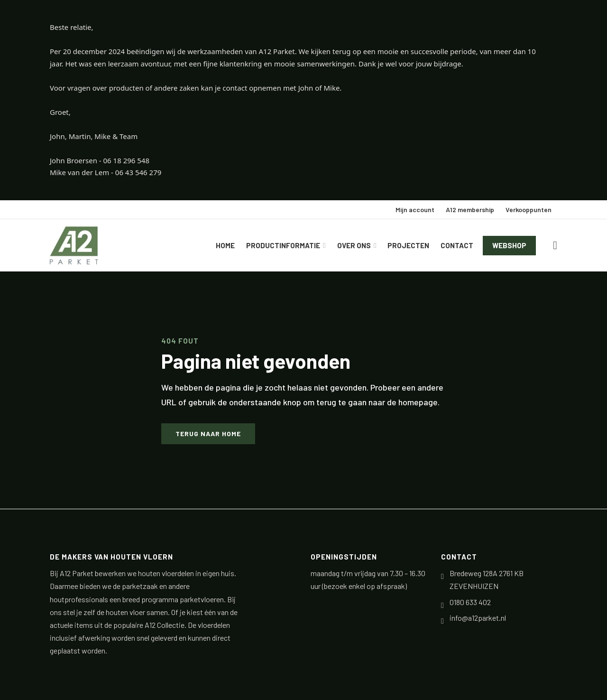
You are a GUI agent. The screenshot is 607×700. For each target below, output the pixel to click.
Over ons (354, 245)
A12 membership (470, 210)
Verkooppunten (529, 210)
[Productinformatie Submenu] (326, 246)
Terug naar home (208, 434)
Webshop (509, 245)
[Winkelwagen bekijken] (555, 245)
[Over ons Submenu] (376, 246)
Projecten (408, 245)
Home (225, 245)
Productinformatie (283, 245)
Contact (457, 245)
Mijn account (415, 210)
